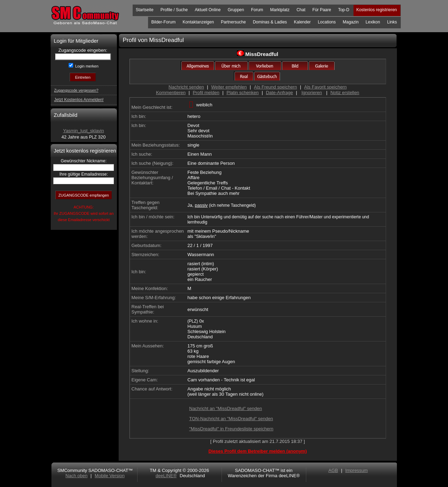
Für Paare (322, 10)
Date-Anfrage (279, 93)
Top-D (344, 10)
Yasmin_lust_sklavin (83, 131)
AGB (333, 470)
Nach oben (76, 476)
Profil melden (206, 93)
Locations (327, 22)
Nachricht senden (186, 87)
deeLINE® (166, 476)
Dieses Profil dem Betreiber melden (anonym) (257, 451)
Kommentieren (171, 93)
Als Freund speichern (276, 87)
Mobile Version (110, 476)
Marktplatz (280, 10)
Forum (257, 10)
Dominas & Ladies (270, 22)
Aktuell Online (208, 10)
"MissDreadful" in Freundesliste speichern (231, 429)
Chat (301, 10)
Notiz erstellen (345, 93)
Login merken (86, 66)
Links (392, 22)
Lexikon (373, 22)
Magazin (351, 22)
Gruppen (236, 10)
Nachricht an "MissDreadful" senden (226, 408)
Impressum (356, 470)
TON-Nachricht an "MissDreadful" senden (231, 419)
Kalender (302, 22)
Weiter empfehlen (229, 87)
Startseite (145, 10)
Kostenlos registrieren (377, 10)
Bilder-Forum (163, 22)
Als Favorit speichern (325, 87)
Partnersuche (233, 22)
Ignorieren (312, 93)
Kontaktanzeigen (198, 22)
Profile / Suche (174, 10)
